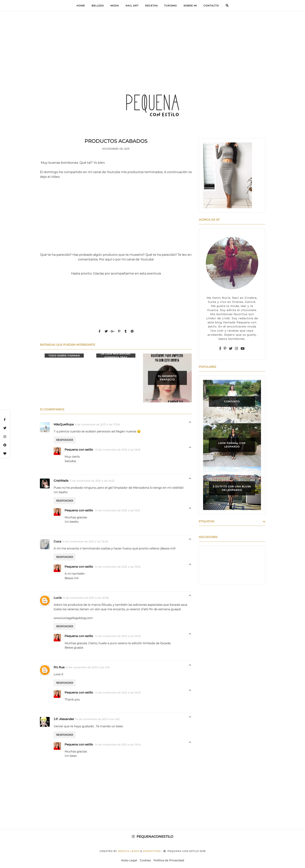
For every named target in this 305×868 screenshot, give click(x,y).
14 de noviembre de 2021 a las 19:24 (118, 745)
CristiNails (61, 481)
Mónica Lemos (129, 851)
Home (81, 6)
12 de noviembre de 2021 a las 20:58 (86, 598)
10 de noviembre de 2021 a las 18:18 (118, 450)
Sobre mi (190, 6)
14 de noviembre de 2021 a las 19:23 (118, 636)
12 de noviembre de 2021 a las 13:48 (85, 541)
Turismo (170, 6)
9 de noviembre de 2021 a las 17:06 (97, 424)
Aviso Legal (129, 860)
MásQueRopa (64, 424)
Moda (115, 6)
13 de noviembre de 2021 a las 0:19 (88, 667)
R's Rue (59, 667)
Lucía (58, 598)
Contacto (211, 6)
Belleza (98, 6)
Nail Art (132, 6)
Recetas (151, 6)
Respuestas (190, 423)
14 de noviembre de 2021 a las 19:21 (117, 510)
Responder (65, 440)
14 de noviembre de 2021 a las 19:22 (118, 567)
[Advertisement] (153, 42)
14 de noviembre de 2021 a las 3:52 (97, 719)
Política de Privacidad (169, 860)
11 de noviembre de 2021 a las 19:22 (92, 481)
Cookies (145, 860)
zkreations (152, 851)
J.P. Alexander (64, 719)
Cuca (57, 541)
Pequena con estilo (79, 450)
